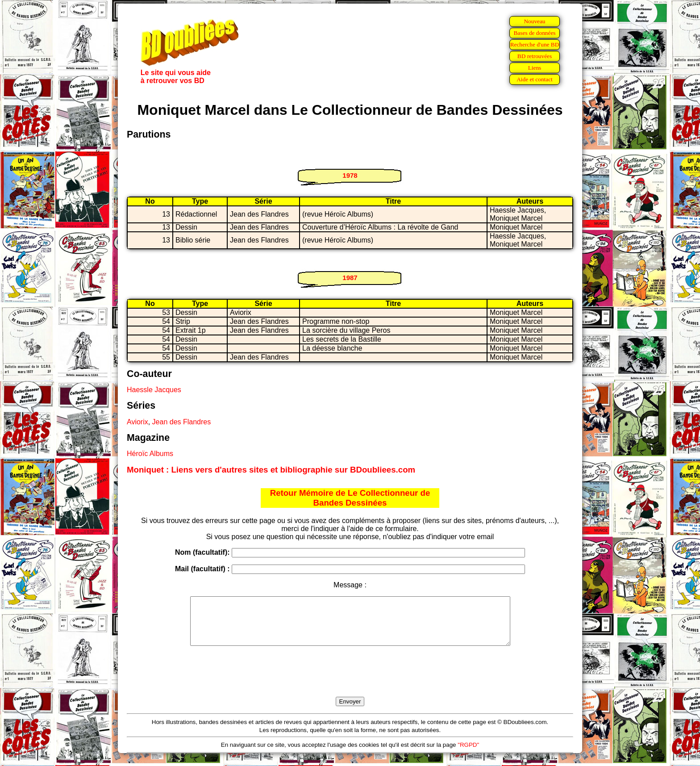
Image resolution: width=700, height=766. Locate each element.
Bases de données (534, 33)
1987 (350, 278)
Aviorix (137, 422)
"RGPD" (468, 754)
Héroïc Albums (150, 454)
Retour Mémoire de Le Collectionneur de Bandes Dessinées (350, 498)
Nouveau (534, 21)
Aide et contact (535, 79)
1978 (350, 175)
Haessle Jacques (154, 390)
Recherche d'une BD (535, 44)
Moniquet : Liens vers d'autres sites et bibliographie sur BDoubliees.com (271, 470)
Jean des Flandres (182, 422)
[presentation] (350, 682)
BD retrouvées (535, 56)
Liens (535, 68)
